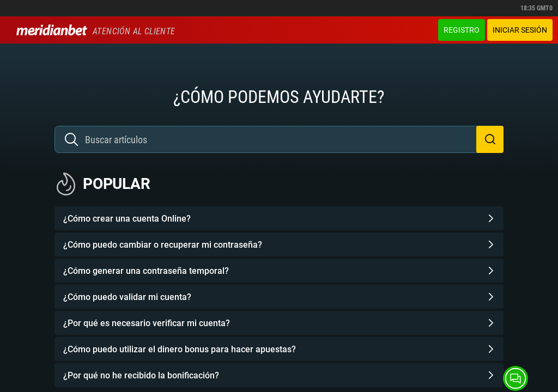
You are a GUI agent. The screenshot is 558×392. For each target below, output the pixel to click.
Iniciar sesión (520, 30)
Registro (462, 30)
